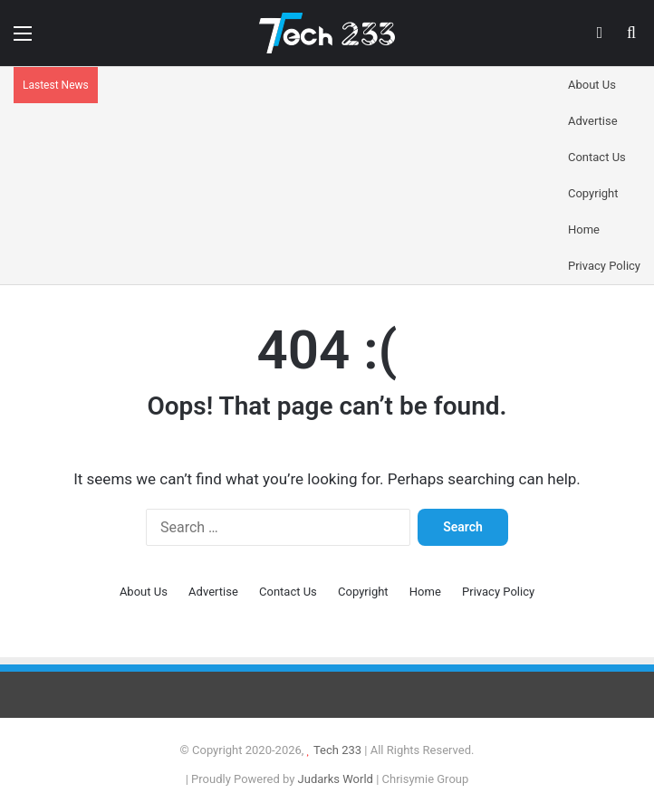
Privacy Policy (604, 266)
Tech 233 (337, 750)
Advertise (593, 121)
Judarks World (337, 779)
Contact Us (597, 157)
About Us (592, 85)
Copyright (593, 193)
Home (584, 229)
